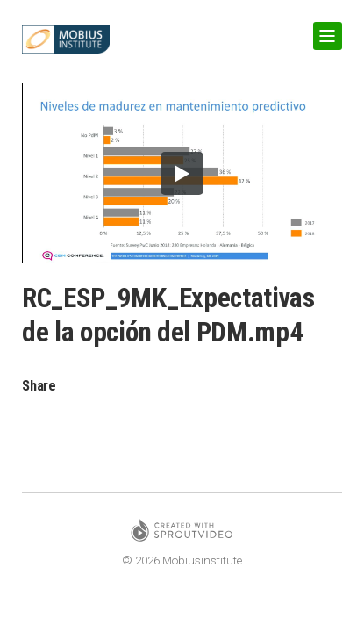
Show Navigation (325, 29)
